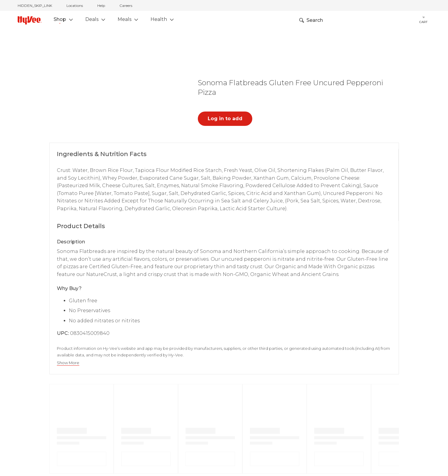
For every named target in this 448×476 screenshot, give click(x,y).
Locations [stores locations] (75, 6)
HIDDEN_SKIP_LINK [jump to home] (35, 6)
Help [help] (101, 6)
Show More (68, 363)
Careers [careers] (126, 6)
